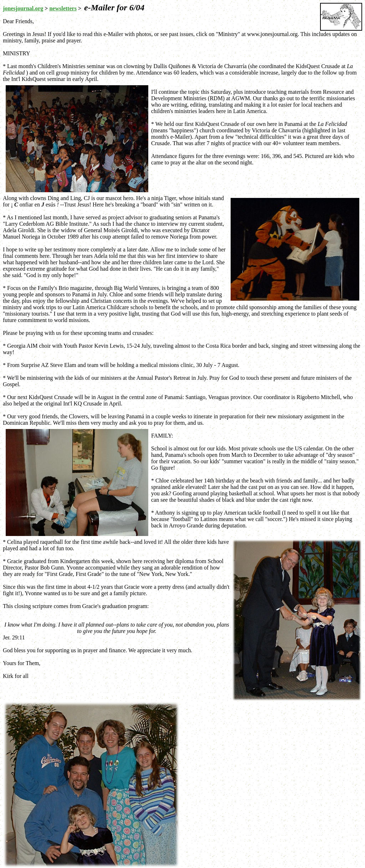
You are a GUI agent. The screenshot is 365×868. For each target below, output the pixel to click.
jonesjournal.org (23, 8)
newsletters (63, 8)
